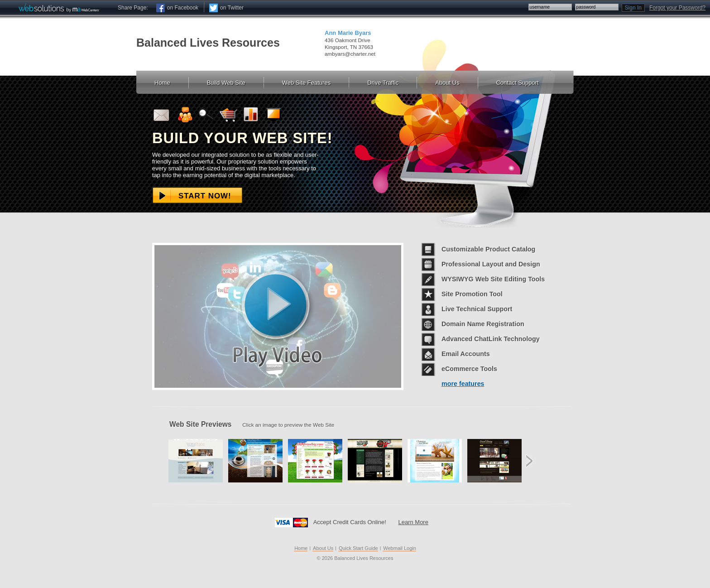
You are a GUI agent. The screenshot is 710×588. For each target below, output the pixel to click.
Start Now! (205, 196)
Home (301, 548)
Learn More (413, 522)
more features (463, 384)
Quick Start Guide (358, 548)
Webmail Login (400, 548)
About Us (323, 548)
